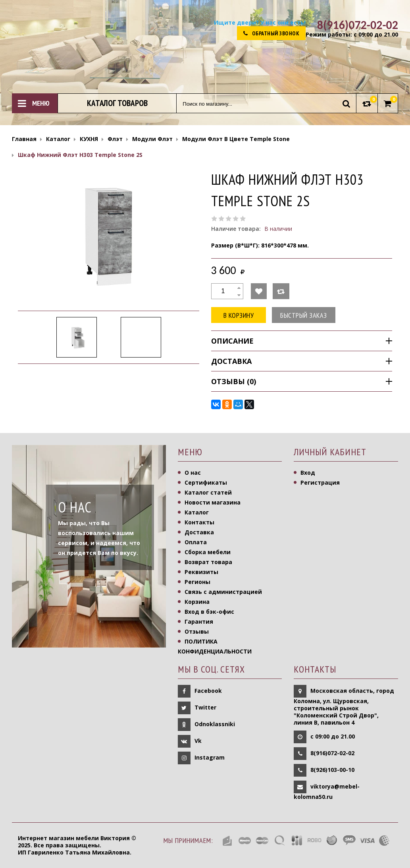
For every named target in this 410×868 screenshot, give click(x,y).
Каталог (197, 512)
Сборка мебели (208, 552)
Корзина (197, 602)
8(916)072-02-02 (332, 753)
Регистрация (320, 482)
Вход (308, 473)
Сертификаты (206, 482)
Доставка (199, 532)
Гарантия (199, 622)
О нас (193, 473)
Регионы (197, 582)
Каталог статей (208, 492)
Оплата (196, 542)
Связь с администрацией (223, 592)
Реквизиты (201, 572)
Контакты (199, 522)
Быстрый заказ (304, 315)
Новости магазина (213, 502)
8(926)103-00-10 (332, 769)
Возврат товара (208, 562)
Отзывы (197, 631)
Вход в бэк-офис (209, 612)
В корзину (239, 315)
